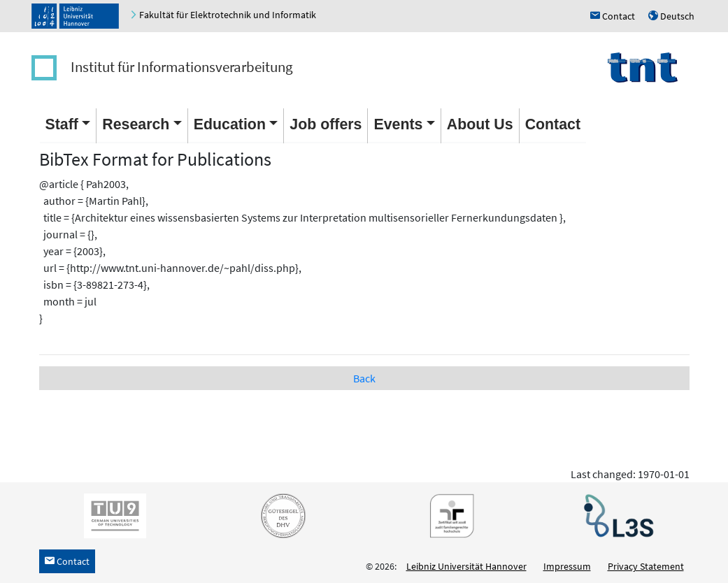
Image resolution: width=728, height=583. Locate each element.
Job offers (326, 124)
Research (136, 124)
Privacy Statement (646, 566)
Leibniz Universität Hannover (466, 566)
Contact (553, 124)
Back (364, 378)
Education (230, 124)
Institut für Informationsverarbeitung (182, 67)
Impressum (567, 566)
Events (398, 124)
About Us (480, 124)
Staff (62, 124)
